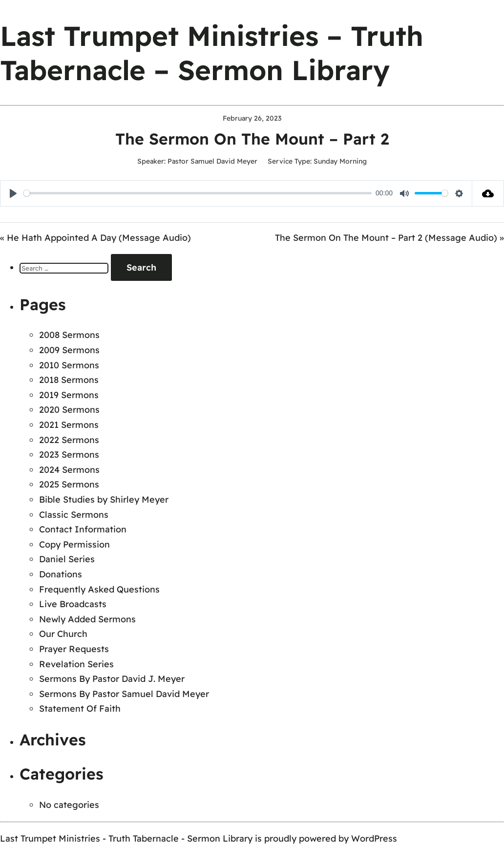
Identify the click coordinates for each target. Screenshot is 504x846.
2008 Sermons (69, 335)
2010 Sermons (69, 365)
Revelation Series (76, 664)
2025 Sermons (69, 484)
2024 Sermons (69, 470)
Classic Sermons (74, 515)
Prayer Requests (74, 649)
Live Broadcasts (73, 604)
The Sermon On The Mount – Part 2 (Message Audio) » (389, 238)
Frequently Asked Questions (99, 589)
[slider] (198, 193)
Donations (61, 574)
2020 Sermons (69, 410)
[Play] (13, 193)
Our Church (63, 634)
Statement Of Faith (80, 709)
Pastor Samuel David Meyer (212, 161)
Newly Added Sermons (87, 619)
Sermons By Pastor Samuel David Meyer (124, 694)
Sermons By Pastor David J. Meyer (112, 679)
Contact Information (83, 529)
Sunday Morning (340, 161)
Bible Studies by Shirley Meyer (104, 499)
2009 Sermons (69, 350)
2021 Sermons (69, 425)
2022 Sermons (69, 440)
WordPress (374, 838)
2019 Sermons (69, 395)
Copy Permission (74, 544)
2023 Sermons (69, 455)
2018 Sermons (69, 380)
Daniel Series (67, 559)
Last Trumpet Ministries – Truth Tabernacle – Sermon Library (212, 53)
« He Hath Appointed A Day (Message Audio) (95, 238)
